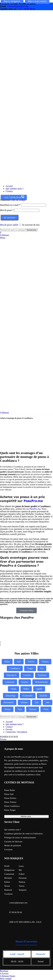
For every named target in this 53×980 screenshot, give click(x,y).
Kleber (7, 882)
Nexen (7, 886)
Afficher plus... (26, 816)
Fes (42, 668)
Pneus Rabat (10, 790)
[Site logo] (14, 181)
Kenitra (25, 682)
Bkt (20, 870)
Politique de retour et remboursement (20, 838)
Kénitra (31, 662)
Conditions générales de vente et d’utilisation (23, 834)
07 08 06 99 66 (16, 912)
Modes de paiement (13, 845)
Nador (26, 689)
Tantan (7, 709)
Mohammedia (41, 682)
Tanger (30, 668)
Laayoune (10, 682)
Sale (47, 702)
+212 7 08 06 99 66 (26, 9)
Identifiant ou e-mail (10, 205)
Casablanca (15, 668)
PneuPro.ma (33, 501)
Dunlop (22, 882)
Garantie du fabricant (13, 842)
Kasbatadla (28, 696)
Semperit (23, 890)
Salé (19, 662)
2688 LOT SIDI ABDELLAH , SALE (25, 922)
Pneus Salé (9, 794)
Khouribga (11, 696)
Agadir (39, 689)
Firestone (23, 878)
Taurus (22, 886)
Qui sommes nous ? (13, 830)
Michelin (8, 878)
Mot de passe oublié (9, 225)
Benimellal (8, 702)
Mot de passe (7, 210)
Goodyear (8, 894)
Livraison (8, 849)
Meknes (24, 702)
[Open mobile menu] (3, 238)
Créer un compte (18, 200)
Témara (45, 662)
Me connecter (10, 218)
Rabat (7, 662)
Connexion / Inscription (16, 732)
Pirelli (7, 866)
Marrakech (12, 675)
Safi (37, 702)
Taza (20, 709)
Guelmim (42, 675)
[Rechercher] (13, 230)
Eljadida (43, 696)
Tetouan (33, 709)
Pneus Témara (10, 802)
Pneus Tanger (10, 810)
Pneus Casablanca (12, 806)
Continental (9, 874)
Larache (27, 675)
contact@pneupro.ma (18, 6)
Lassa (21, 866)
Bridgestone (9, 870)
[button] (26, 642)
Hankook (8, 890)
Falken (22, 874)
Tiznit (46, 709)
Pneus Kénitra (10, 798)
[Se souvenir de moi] (20, 225)
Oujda (13, 689)
